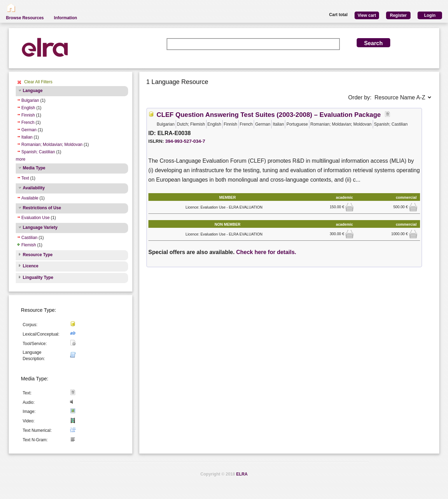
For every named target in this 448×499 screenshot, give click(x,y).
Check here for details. (266, 252)
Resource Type (38, 255)
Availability (34, 188)
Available (30, 198)
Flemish (29, 245)
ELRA (242, 474)
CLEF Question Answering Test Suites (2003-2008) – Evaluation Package (269, 115)
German (29, 130)
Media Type (34, 168)
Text (25, 178)
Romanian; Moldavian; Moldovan (52, 145)
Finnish (28, 115)
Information (65, 18)
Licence (31, 266)
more (20, 159)
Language (33, 91)
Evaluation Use (36, 218)
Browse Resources (25, 18)
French (28, 122)
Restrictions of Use (42, 208)
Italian (27, 137)
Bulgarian (30, 100)
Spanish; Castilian (38, 152)
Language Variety (40, 227)
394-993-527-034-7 (185, 141)
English (28, 108)
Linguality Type (38, 277)
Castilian (29, 238)
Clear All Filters (38, 82)
